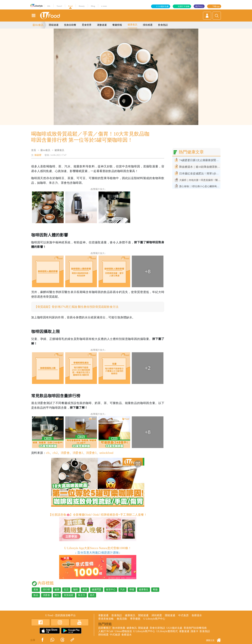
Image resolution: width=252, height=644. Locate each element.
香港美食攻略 (106, 619)
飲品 (36, 595)
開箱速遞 (54, 25)
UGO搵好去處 (174, 628)
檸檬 (132, 590)
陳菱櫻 (38, 155)
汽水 (122, 590)
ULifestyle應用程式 (167, 631)
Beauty (82, 6)
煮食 (36, 590)
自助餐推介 (105, 628)
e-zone (104, 6)
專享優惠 (135, 619)
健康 (57, 590)
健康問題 (97, 590)
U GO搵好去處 (162, 6)
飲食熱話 (163, 25)
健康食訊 (132, 25)
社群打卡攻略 (184, 6)
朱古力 (82, 595)
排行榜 (46, 590)
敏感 (85, 590)
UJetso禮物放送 (123, 631)
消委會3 (91, 453)
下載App (216, 6)
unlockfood (106, 453)
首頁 (34, 150)
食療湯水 (197, 615)
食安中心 (111, 590)
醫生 (57, 595)
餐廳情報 (117, 25)
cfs (48, 453)
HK (49, 6)
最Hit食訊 (38, 25)
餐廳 (155, 590)
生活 (66, 590)
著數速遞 (102, 25)
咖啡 (76, 590)
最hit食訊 (45, 150)
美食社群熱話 (157, 628)
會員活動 (122, 619)
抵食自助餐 (70, 25)
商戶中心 (199, 6)
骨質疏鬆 (69, 595)
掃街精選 (148, 25)
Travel (59, 6)
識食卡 (194, 631)
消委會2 (78, 453)
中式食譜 (183, 615)
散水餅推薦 (119, 628)
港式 (92, 595)
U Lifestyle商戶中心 (154, 619)
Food (70, 6)
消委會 (65, 453)
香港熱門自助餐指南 (195, 628)
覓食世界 (87, 25)
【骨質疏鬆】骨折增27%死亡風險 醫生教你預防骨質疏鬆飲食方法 (76, 307)
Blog (93, 6)
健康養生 (144, 590)
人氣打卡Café (106, 631)
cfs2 (55, 453)
